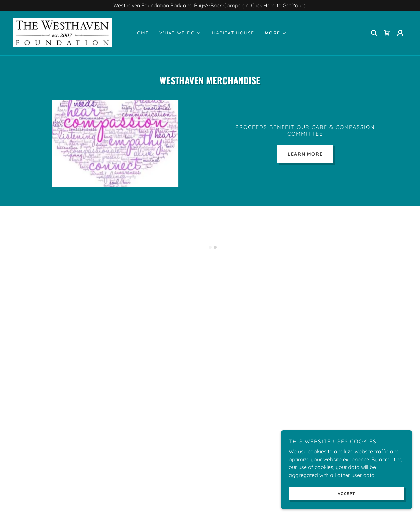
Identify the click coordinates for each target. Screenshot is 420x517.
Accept (347, 494)
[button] (181, 33)
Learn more (305, 154)
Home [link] (141, 33)
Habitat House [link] (233, 33)
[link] (62, 32)
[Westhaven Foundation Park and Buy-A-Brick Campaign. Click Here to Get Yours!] (210, 5)
